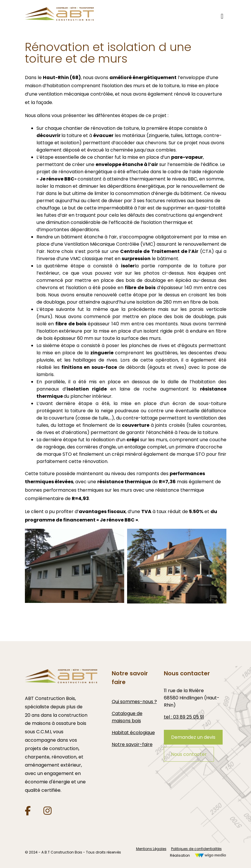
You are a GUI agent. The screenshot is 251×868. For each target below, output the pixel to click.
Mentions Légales (151, 849)
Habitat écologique (133, 733)
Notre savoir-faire (132, 744)
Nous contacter (189, 754)
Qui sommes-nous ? (134, 702)
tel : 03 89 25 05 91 (184, 717)
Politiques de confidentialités (196, 849)
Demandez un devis (193, 737)
